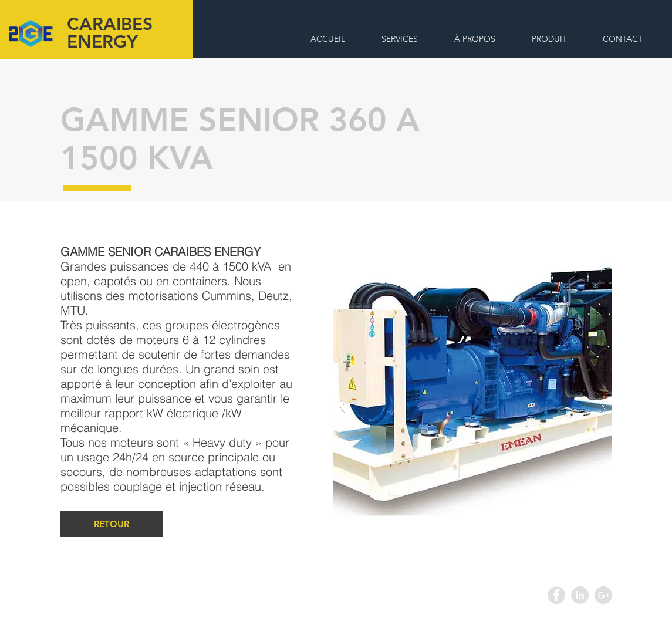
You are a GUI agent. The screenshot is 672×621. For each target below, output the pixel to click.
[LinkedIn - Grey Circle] (580, 595)
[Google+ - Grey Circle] (603, 595)
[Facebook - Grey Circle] (556, 595)
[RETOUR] (112, 524)
